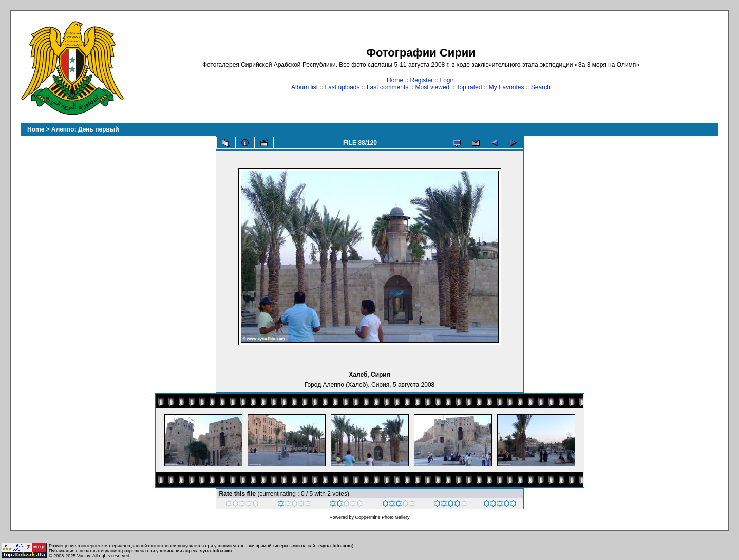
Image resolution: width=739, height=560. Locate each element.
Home (395, 80)
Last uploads (342, 87)
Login (448, 80)
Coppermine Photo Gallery (382, 517)
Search (541, 87)
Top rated (469, 87)
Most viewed (433, 87)
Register (421, 80)
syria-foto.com (336, 546)
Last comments (387, 87)
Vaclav (84, 556)
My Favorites (507, 87)
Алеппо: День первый (85, 129)
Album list (305, 87)
